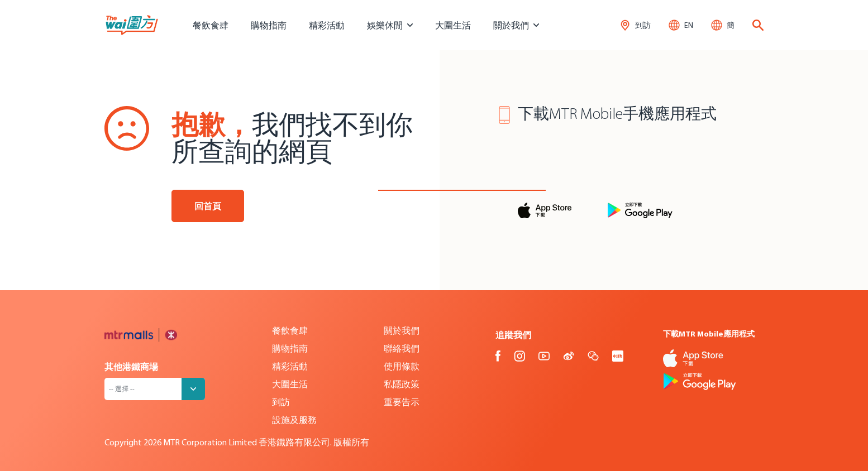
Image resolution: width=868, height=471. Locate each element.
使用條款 (402, 366)
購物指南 (269, 25)
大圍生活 (453, 25)
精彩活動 (327, 25)
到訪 (281, 402)
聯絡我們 (402, 348)
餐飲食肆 (211, 25)
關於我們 (402, 330)
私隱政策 (402, 384)
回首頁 (208, 206)
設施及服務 (294, 420)
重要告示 (402, 402)
